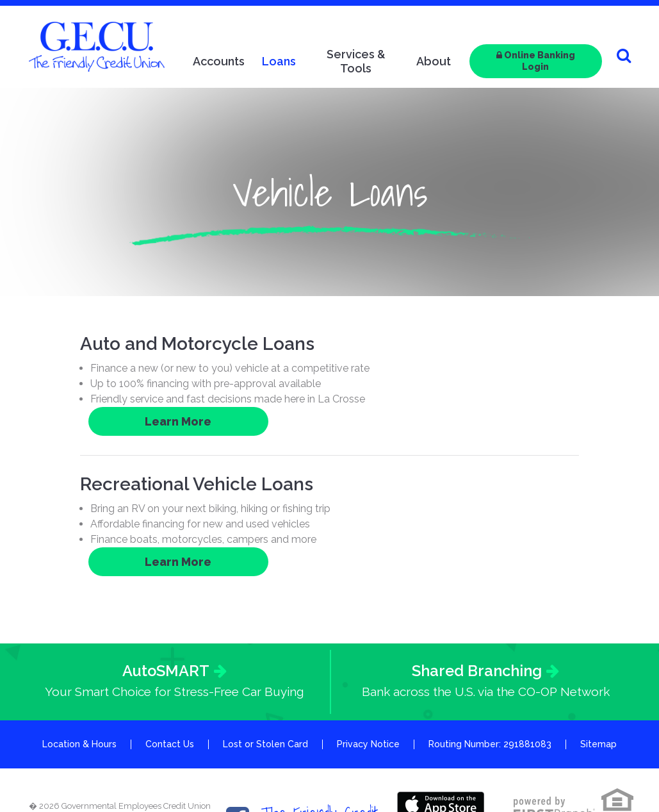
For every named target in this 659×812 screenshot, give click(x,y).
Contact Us (170, 687)
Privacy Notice (368, 687)
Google (441, 776)
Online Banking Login (536, 61)
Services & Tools (356, 61)
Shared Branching (477, 614)
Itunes (441, 747)
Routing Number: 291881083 (490, 687)
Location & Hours (79, 687)
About (434, 61)
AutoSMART (166, 614)
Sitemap (598, 687)
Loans (279, 61)
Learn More (516, 349)
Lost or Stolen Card (265, 687)
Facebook (238, 761)
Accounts (219, 61)
